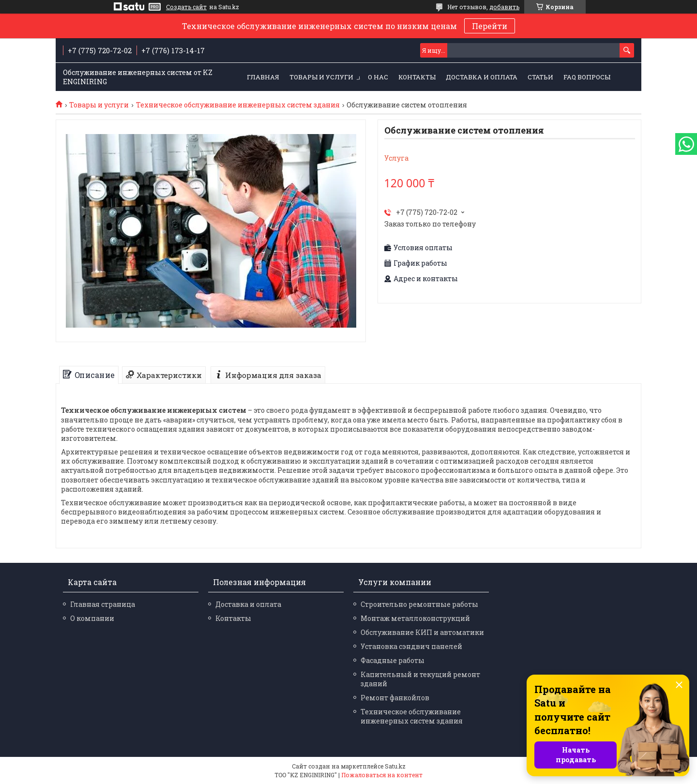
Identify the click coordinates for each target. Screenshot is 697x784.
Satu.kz (395, 766)
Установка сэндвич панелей (411, 646)
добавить (504, 7)
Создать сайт (186, 7)
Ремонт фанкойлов (395, 698)
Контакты (417, 77)
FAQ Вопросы (587, 77)
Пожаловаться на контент (382, 775)
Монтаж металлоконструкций (415, 618)
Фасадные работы (393, 660)
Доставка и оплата (482, 77)
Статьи (540, 77)
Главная (263, 77)
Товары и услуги (321, 77)
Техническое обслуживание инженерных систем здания (238, 105)
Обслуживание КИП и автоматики (422, 632)
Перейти (490, 26)
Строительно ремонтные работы (419, 604)
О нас (378, 77)
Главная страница (103, 604)
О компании (92, 618)
